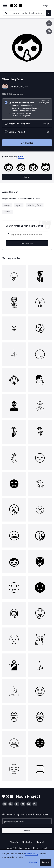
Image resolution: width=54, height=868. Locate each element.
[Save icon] (49, 23)
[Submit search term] (49, 13)
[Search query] (27, 235)
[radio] (27, 109)
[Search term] (29, 13)
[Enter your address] (27, 821)
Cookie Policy (32, 854)
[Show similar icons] (49, 31)
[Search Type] (7, 13)
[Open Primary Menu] (5, 6)
